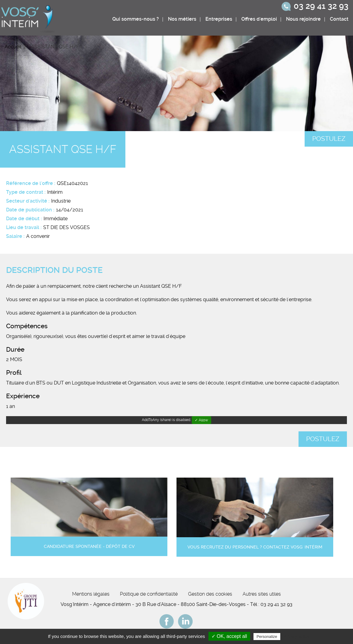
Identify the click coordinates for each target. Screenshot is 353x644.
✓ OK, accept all (229, 636)
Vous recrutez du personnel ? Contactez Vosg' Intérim (255, 547)
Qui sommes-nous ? (136, 19)
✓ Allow (201, 420)
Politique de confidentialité (149, 594)
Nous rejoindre (303, 19)
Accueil (13, 47)
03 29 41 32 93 (321, 6)
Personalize (267, 637)
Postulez (329, 139)
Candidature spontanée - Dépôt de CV (89, 547)
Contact (339, 19)
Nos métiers (182, 19)
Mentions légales (91, 594)
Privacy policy (296, 636)
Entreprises (219, 19)
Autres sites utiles (262, 594)
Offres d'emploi (259, 19)
